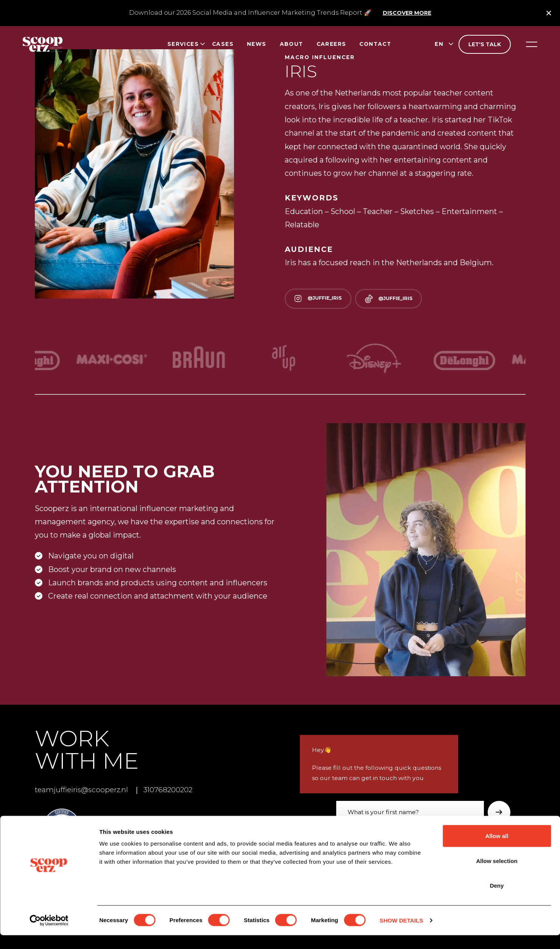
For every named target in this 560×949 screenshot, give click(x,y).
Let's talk (485, 44)
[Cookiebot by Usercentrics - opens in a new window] (49, 934)
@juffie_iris (321, 299)
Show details (402, 934)
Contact (375, 44)
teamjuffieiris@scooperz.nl (84, 790)
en (439, 44)
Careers (331, 44)
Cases (223, 44)
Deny (497, 899)
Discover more (407, 13)
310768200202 (176, 790)
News (257, 44)
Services (183, 44)
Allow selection (497, 875)
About (292, 44)
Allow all (497, 850)
